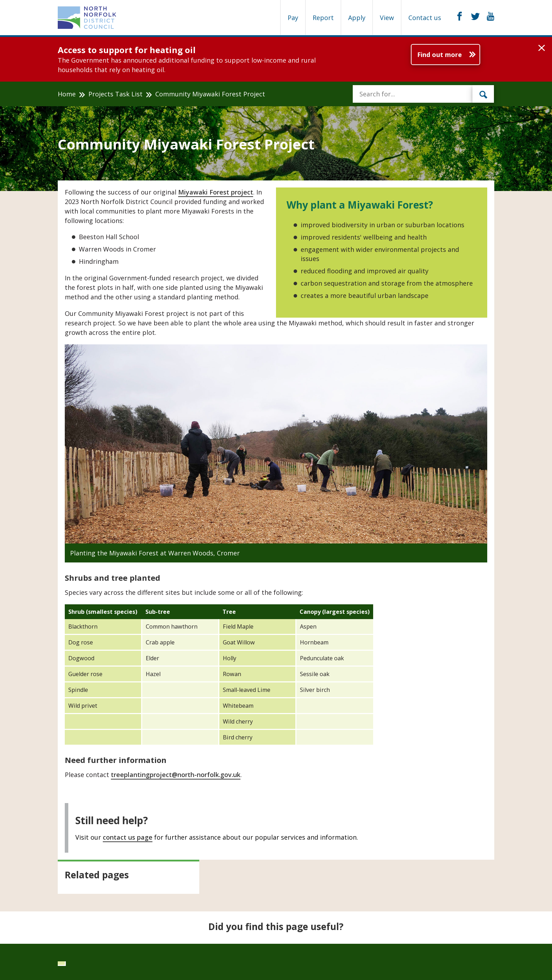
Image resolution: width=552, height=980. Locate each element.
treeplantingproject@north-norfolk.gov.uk (176, 775)
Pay (293, 18)
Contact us (425, 18)
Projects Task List (115, 94)
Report (323, 18)
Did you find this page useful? (276, 927)
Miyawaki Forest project (216, 192)
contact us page (128, 837)
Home (67, 94)
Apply (357, 18)
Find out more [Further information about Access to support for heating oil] (440, 55)
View (387, 18)
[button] (542, 48)
